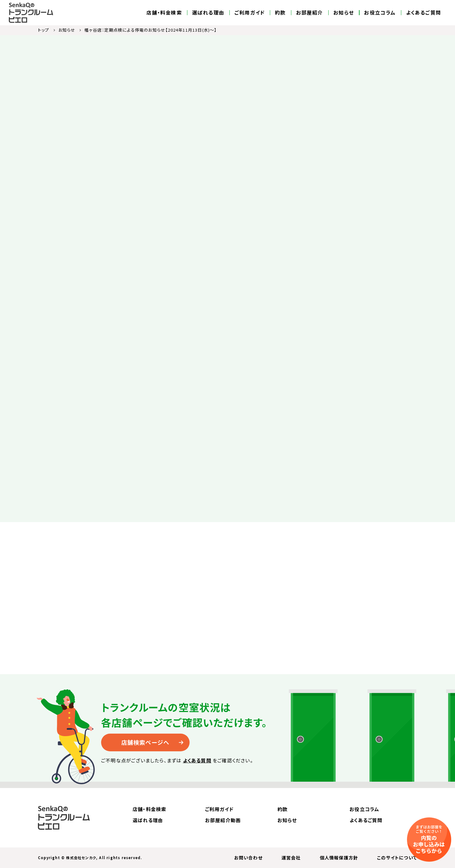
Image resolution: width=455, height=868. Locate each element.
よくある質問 (197, 760)
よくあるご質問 (424, 13)
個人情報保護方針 (339, 858)
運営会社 (291, 858)
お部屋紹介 (310, 13)
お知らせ (344, 13)
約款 (280, 13)
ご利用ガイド (250, 13)
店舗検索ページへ (146, 742)
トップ (44, 30)
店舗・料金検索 (164, 13)
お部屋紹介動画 (223, 820)
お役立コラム (380, 13)
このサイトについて (397, 858)
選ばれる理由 (208, 13)
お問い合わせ (248, 858)
